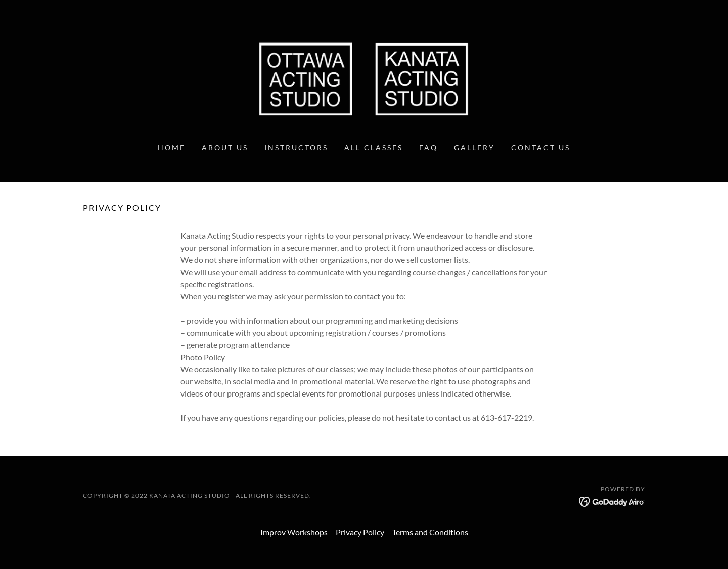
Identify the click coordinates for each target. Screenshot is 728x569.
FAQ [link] (428, 147)
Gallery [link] (474, 147)
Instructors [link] (296, 147)
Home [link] (172, 147)
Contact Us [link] (541, 147)
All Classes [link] (374, 147)
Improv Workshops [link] (294, 532)
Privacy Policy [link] (360, 532)
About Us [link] (225, 147)
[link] (364, 78)
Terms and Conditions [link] (430, 532)
